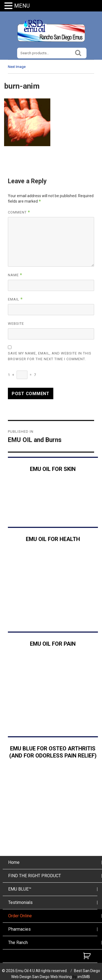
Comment (19, 212)
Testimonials (20, 902)
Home (14, 862)
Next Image (17, 67)
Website (16, 324)
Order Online (20, 916)
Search (78, 52)
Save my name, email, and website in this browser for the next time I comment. (50, 356)
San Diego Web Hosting (52, 977)
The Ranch (18, 943)
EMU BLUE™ (20, 889)
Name (15, 275)
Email (15, 299)
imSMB (84, 977)
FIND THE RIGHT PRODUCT (35, 876)
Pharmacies (19, 929)
